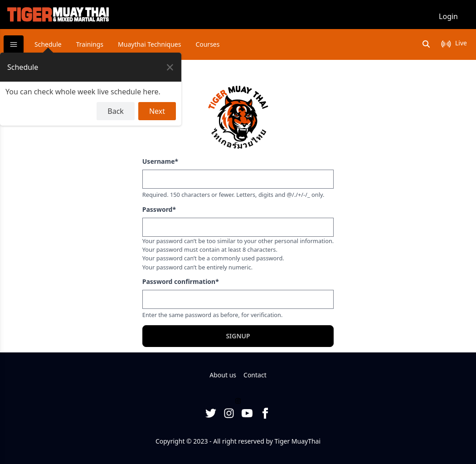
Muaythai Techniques (149, 44)
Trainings (90, 44)
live (461, 43)
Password (159, 209)
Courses (207, 44)
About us (223, 375)
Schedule (48, 44)
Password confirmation (181, 281)
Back (116, 111)
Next (157, 111)
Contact (255, 375)
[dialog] (91, 89)
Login (448, 16)
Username (160, 161)
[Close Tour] (170, 67)
